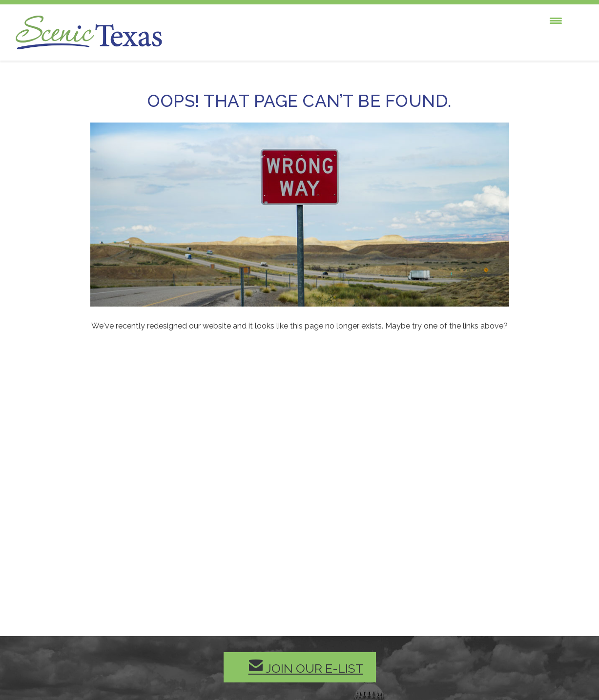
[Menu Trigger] (556, 21)
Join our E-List (306, 667)
